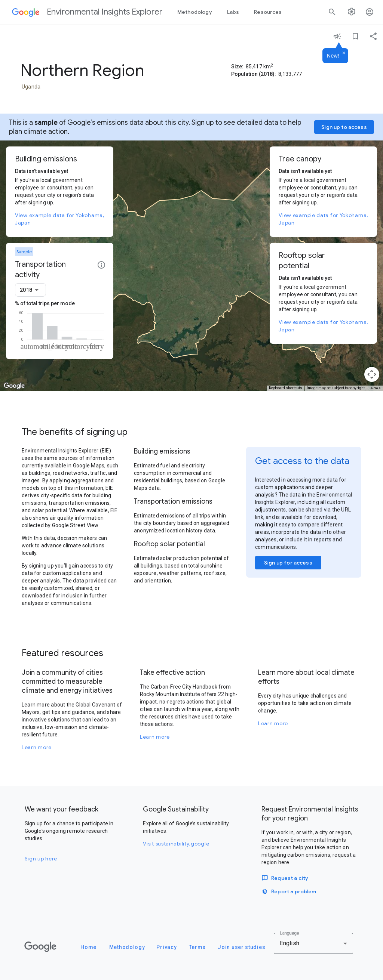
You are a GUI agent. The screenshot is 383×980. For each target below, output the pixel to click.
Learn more (37, 747)
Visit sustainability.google (176, 844)
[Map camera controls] (372, 374)
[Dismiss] (344, 53)
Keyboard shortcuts (286, 388)
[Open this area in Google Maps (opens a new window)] (14, 386)
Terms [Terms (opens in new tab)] (375, 388)
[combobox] (30, 290)
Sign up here (41, 859)
